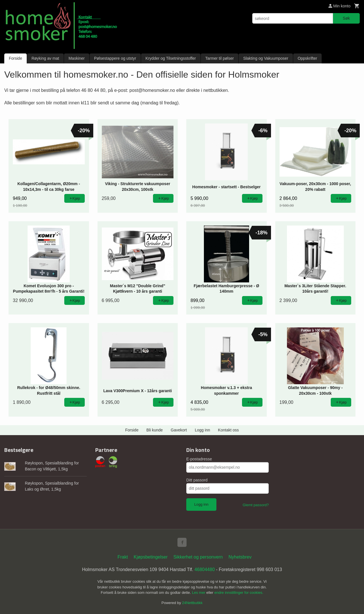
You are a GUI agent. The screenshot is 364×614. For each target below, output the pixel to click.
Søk (346, 18)
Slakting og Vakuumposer (266, 58)
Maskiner (77, 58)
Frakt (123, 557)
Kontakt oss (228, 430)
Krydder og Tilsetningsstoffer (171, 58)
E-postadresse (199, 459)
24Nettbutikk (192, 603)
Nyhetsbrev (240, 557)
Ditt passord (197, 480)
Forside (15, 58)
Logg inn (202, 430)
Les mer (199, 593)
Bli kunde (155, 430)
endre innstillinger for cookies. (239, 593)
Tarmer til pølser (220, 58)
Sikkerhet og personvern (198, 557)
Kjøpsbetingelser (151, 557)
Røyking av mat (45, 58)
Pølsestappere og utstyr (115, 58)
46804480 (205, 569)
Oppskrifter (307, 58)
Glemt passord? (256, 505)
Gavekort (179, 430)
